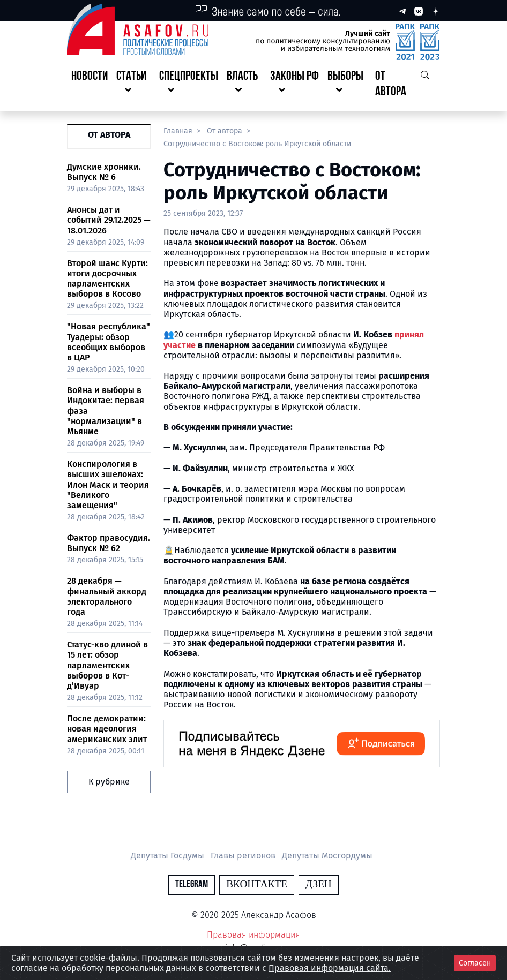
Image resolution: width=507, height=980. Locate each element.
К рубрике (109, 782)
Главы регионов (244, 855)
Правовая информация (253, 935)
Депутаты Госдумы (169, 855)
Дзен (319, 884)
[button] (133, 85)
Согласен (475, 963)
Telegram (192, 884)
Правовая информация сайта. (330, 968)
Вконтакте (257, 884)
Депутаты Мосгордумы (327, 855)
